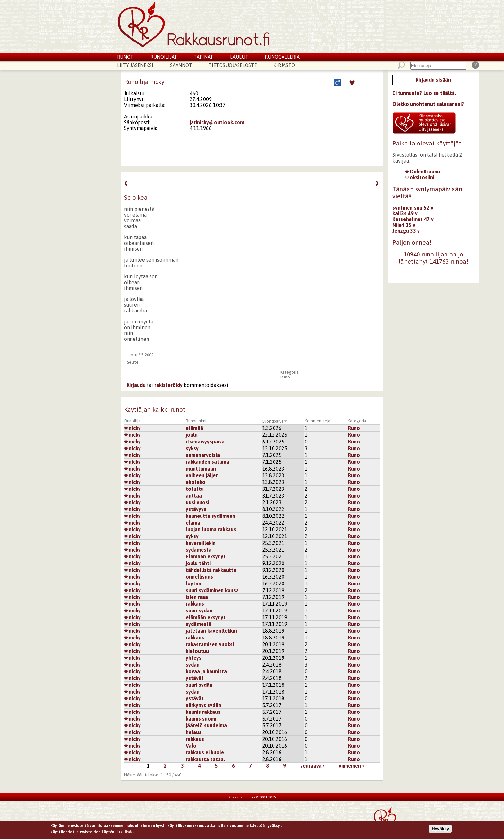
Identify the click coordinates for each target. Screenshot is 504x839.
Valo (191, 746)
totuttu (195, 489)
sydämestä (199, 550)
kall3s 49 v (405, 213)
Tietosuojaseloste (233, 65)
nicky (133, 428)
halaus (194, 732)
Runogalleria (282, 57)
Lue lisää (125, 833)
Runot (125, 57)
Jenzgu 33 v (406, 231)
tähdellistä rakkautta (211, 570)
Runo (285, 377)
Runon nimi (196, 421)
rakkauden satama (207, 462)
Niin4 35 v (404, 225)
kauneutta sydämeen (211, 516)
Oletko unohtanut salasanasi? (428, 104)
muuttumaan (201, 469)
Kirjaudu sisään (433, 80)
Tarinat (204, 57)
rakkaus (195, 604)
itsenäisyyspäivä (205, 442)
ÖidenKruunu (423, 172)
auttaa (194, 496)
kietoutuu (197, 651)
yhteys (194, 658)
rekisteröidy (168, 385)
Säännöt (181, 65)
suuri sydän (199, 611)
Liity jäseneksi (135, 65)
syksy (192, 448)
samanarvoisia (203, 455)
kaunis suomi (201, 719)
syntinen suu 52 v (413, 208)
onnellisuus (199, 577)
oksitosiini (420, 177)
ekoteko (196, 482)
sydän (193, 665)
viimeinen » (352, 766)
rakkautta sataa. (205, 759)
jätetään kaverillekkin (211, 631)
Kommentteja (318, 421)
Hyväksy (440, 830)
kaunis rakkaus (203, 712)
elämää (194, 428)
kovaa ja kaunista (206, 671)
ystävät (195, 678)
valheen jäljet (202, 475)
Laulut (239, 57)
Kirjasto (284, 65)
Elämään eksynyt (206, 556)
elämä (193, 523)
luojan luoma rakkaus (211, 529)
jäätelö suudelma (206, 725)
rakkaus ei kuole (205, 752)
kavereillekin (201, 543)
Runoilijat (164, 57)
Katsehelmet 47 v (413, 219)
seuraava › (312, 766)
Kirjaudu (136, 385)
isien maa (197, 597)
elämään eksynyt (206, 617)
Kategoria (357, 421)
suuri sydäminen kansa (212, 590)
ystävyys (196, 509)
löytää (194, 583)
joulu (192, 435)
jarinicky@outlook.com (217, 122)
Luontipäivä (275, 421)
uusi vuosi (198, 502)
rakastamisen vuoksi (210, 644)
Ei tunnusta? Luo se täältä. (424, 93)
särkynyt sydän (203, 705)
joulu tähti (198, 563)
